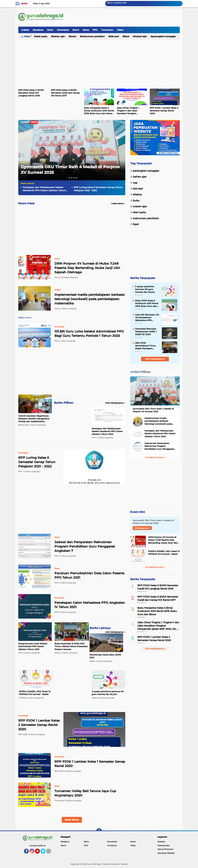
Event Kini (138, 512)
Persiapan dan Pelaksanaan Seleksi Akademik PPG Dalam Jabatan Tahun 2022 (44, 189)
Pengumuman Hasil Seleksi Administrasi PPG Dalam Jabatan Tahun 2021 (33, 646)
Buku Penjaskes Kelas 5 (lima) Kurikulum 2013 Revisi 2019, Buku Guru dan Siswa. (99, 111)
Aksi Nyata (42, 36)
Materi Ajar (141, 36)
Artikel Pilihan (140, 372)
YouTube (40, 853)
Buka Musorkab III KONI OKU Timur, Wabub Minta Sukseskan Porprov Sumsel (71, 646)
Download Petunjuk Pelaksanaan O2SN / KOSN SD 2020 (146, 332)
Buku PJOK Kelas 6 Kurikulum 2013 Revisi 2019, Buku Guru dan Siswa (147, 303)
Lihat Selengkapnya (115, 403)
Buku (50, 30)
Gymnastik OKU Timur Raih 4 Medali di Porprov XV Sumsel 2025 (153, 410)
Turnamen (107, 30)
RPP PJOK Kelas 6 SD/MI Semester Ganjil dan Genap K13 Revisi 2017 (65, 93)
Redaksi (161, 842)
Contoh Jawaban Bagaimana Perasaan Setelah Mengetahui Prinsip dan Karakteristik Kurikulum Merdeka (34, 419)
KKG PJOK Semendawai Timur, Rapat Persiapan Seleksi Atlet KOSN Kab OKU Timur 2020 (146, 346)
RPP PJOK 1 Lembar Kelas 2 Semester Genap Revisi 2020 (164, 111)
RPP (135, 183)
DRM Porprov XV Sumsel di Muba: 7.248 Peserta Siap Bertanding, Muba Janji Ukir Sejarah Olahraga (87, 268)
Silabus (137, 194)
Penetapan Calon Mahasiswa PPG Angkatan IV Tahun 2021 (90, 605)
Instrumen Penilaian (93, 36)
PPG (95, 30)
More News (72, 820)
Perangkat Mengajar (164, 36)
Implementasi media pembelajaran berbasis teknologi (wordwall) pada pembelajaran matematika (89, 299)
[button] (67, 178)
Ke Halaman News (155, 457)
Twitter (44, 853)
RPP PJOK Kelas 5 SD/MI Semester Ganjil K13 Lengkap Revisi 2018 (31, 93)
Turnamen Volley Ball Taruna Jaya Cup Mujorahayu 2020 (85, 793)
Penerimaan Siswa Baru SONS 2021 (105, 656)
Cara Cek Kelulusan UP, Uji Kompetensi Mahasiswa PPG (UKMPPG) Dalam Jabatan (147, 318)
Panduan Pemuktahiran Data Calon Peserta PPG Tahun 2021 (89, 575)
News (86, 30)
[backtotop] (99, 831)
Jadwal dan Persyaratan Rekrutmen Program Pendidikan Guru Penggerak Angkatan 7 (85, 546)
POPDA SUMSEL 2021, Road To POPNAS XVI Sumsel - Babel (35, 693)
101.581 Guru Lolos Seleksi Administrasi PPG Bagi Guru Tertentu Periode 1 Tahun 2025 (89, 334)
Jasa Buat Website (166, 853)
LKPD (127, 36)
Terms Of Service (165, 849)
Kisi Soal (114, 36)
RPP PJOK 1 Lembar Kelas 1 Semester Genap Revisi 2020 (90, 764)
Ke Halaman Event (155, 567)
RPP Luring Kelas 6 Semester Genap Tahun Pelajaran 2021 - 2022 (98, 189)
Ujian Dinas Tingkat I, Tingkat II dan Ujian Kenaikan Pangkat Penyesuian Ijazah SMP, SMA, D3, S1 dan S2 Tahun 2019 (130, 111)
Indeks (25, 30)
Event (76, 30)
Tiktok (49, 853)
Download (63, 30)
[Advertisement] (123, 17)
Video (120, 30)
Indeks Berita (118, 204)
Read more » (25, 318)
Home (24, 4)
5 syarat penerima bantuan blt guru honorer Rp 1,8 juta (108, 693)
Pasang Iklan (164, 845)
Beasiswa (38, 30)
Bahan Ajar (59, 36)
